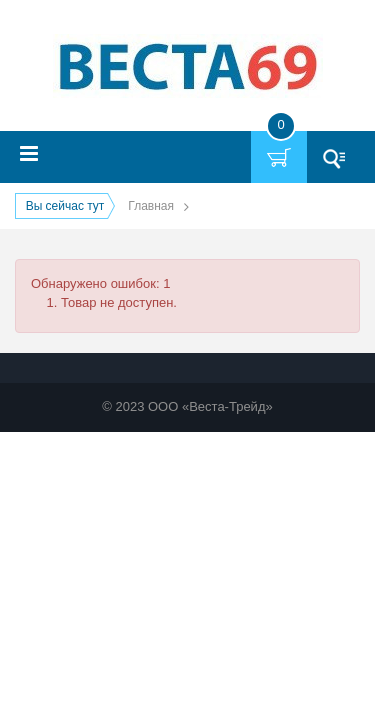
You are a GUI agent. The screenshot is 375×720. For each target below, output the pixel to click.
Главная (151, 206)
